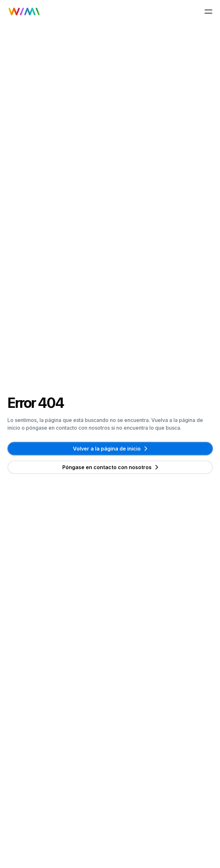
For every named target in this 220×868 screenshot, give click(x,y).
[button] (208, 12)
